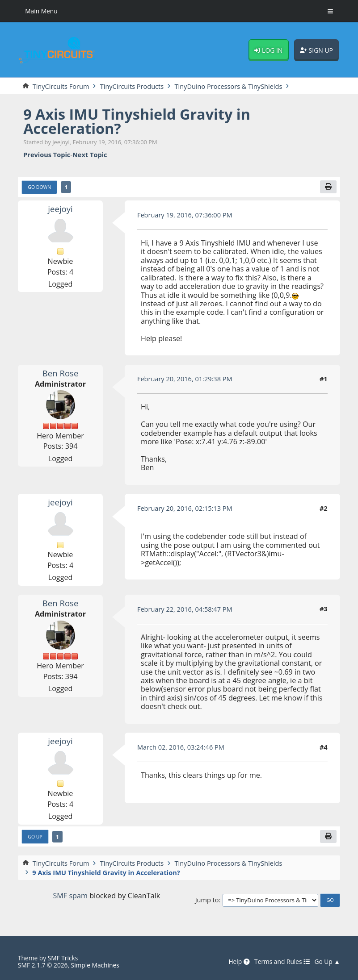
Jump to (207, 900)
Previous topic (47, 155)
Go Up (35, 837)
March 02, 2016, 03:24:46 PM (181, 747)
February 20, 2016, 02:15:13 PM (185, 508)
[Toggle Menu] (330, 11)
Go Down (39, 187)
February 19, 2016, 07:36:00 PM (185, 215)
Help (239, 962)
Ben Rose (61, 373)
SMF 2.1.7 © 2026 (43, 965)
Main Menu (41, 11)
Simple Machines (95, 965)
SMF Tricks (63, 958)
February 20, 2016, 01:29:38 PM (185, 379)
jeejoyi (60, 209)
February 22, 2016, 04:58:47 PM (185, 609)
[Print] (328, 187)
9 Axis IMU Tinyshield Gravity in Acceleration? (137, 121)
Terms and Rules (282, 962)
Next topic (90, 155)
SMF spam (70, 896)
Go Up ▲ (327, 962)
